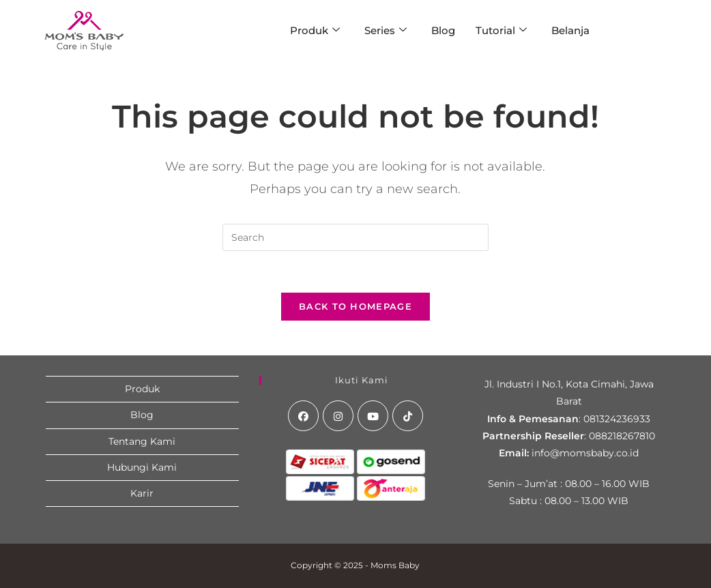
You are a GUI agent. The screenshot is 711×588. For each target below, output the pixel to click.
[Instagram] (338, 416)
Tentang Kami (142, 441)
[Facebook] (303, 416)
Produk (315, 31)
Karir (142, 493)
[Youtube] (373, 416)
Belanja (570, 30)
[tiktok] (408, 416)
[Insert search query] (355, 237)
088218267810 (622, 436)
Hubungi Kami (142, 467)
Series (386, 31)
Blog (443, 30)
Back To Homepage (355, 306)
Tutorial (501, 31)
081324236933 (617, 419)
